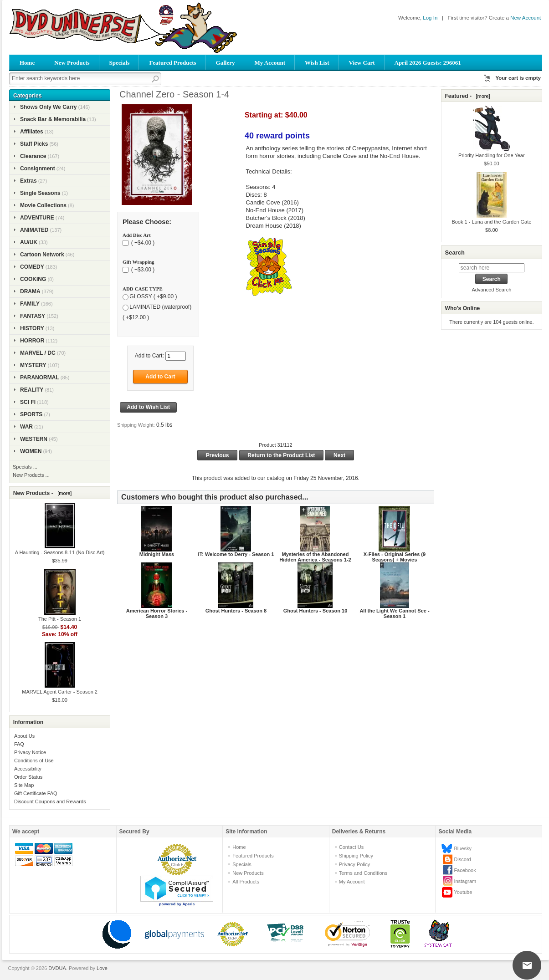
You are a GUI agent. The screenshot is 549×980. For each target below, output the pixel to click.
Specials (120, 63)
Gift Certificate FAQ (36, 793)
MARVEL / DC (38, 353)
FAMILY (30, 304)
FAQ (19, 744)
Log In (430, 18)
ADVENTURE (37, 218)
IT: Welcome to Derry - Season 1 (236, 554)
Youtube (463, 892)
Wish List (317, 63)
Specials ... (25, 467)
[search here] (492, 268)
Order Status (28, 777)
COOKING (33, 279)
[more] (63, 493)
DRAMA (30, 291)
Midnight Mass (157, 554)
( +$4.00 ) (142, 243)
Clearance (33, 156)
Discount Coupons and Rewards (50, 801)
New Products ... (31, 475)
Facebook (465, 870)
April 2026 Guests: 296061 (428, 63)
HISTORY (32, 328)
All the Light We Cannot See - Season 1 (394, 613)
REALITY (32, 390)
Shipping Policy (356, 856)
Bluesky (463, 848)
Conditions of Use (34, 761)
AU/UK (29, 242)
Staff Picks (34, 144)
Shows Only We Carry (48, 107)
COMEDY (32, 267)
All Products (246, 882)
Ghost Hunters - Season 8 (236, 611)
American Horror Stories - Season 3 (157, 613)
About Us (24, 736)
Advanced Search (491, 290)
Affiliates (32, 132)
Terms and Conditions (363, 873)
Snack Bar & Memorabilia (53, 119)
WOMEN (31, 451)
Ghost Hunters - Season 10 (316, 611)
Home (27, 63)
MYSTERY (33, 365)
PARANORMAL (40, 378)
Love (102, 968)
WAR (26, 427)
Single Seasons (40, 193)
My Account (270, 63)
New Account (526, 18)
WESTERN (34, 439)
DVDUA (57, 968)
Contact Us (351, 847)
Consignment (38, 168)
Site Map (24, 785)
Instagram (465, 881)
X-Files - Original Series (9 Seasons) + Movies (395, 557)
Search (454, 253)
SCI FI (28, 402)
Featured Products (172, 63)
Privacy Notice (30, 752)
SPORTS (31, 414)
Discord (462, 859)
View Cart (362, 63)
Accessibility (28, 769)
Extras (28, 181)
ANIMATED (34, 230)
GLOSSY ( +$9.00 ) (153, 296)
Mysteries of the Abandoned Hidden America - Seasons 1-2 (315, 557)
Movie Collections (43, 205)
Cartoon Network (42, 255)
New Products (72, 63)
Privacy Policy (354, 864)
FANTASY (33, 316)
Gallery (226, 63)
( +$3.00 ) (142, 270)
